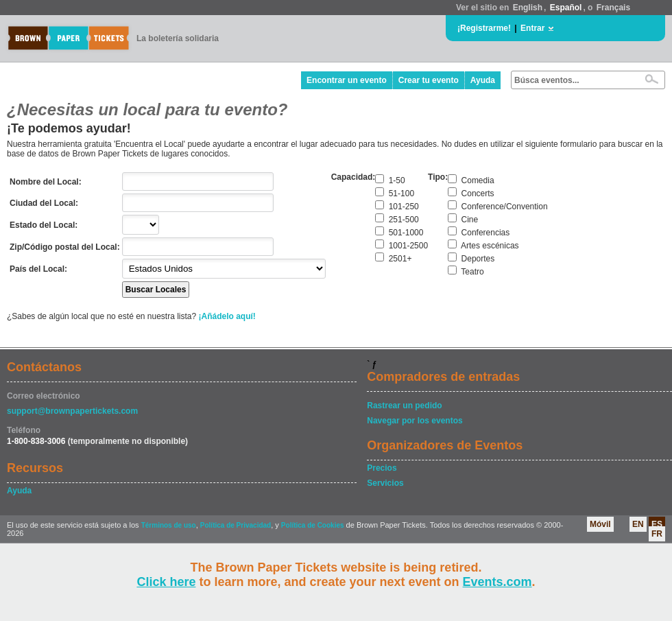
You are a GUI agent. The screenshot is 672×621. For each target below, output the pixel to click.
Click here (166, 582)
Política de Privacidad (236, 525)
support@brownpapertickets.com (72, 411)
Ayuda (483, 80)
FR (657, 534)
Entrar (532, 28)
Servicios (385, 483)
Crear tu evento (429, 80)
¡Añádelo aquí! (227, 316)
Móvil (600, 524)
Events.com (497, 582)
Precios (382, 468)
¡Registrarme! (484, 28)
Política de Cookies (313, 525)
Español (566, 8)
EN (638, 524)
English (528, 8)
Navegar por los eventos (415, 421)
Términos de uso (169, 525)
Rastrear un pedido (404, 406)
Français (613, 8)
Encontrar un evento (347, 80)
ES (657, 524)
